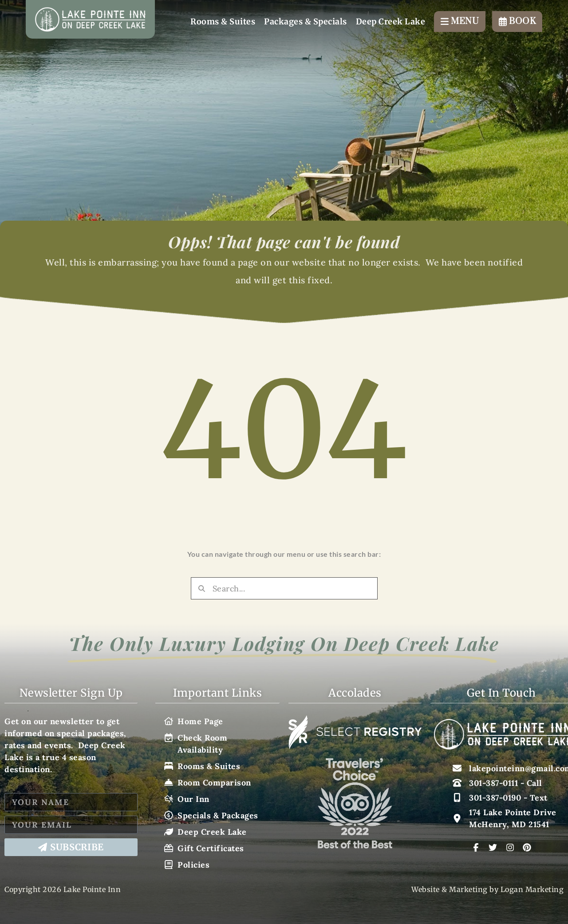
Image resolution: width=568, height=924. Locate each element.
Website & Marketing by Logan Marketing (487, 889)
